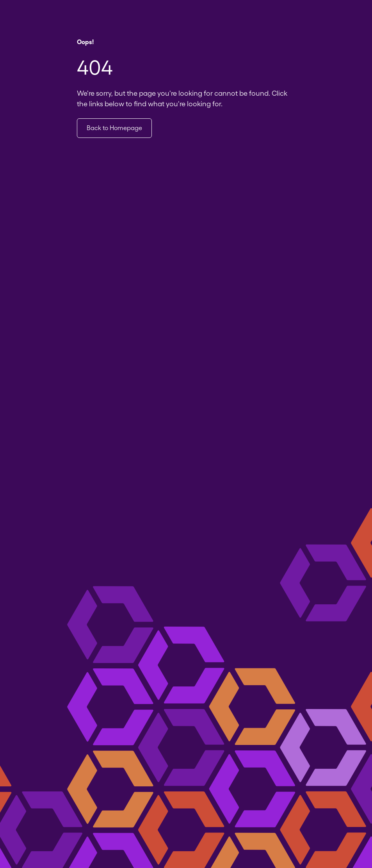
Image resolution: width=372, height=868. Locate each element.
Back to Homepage (114, 128)
